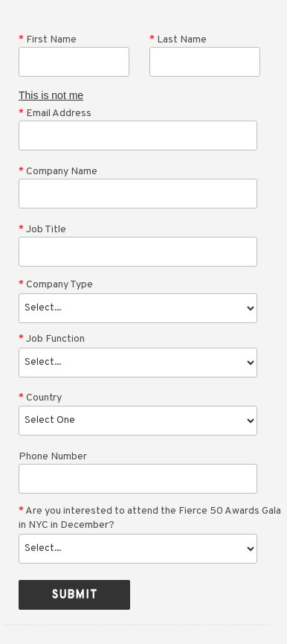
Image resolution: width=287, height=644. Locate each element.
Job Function (52, 339)
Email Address (55, 114)
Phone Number (53, 457)
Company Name (58, 172)
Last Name (178, 40)
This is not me (51, 95)
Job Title (42, 230)
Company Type (56, 285)
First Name (48, 40)
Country (40, 398)
